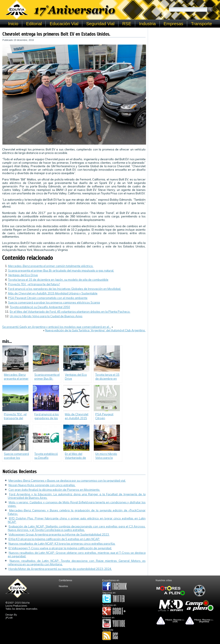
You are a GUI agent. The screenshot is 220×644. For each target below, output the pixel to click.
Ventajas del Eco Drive (23, 275)
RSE (127, 24)
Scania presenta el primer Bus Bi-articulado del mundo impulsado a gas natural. (61, 270)
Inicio (13, 24)
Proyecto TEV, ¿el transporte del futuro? (34, 284)
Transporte (202, 24)
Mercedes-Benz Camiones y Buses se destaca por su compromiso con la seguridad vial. (67, 480)
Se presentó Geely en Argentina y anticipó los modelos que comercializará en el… (57, 327)
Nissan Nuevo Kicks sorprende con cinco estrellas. (42, 485)
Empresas (173, 24)
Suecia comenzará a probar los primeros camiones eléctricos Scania (54, 302)
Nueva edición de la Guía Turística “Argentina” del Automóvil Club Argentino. (95, 330)
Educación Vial (64, 24)
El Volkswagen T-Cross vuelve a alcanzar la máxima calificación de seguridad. (60, 548)
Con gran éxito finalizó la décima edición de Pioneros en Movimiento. (54, 490)
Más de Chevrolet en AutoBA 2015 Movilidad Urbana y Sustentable (53, 293)
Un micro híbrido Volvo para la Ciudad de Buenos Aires (46, 316)
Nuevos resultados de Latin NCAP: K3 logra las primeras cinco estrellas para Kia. (62, 544)
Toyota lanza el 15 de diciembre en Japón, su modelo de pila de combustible (58, 280)
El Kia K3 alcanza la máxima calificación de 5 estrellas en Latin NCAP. (54, 539)
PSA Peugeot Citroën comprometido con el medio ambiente (48, 298)
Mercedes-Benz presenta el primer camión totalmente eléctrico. (51, 266)
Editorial (34, 24)
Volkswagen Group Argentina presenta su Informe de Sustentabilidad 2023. (59, 534)
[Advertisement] (184, 57)
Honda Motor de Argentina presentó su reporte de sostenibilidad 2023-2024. (60, 569)
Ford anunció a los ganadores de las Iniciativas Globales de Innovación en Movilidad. (65, 289)
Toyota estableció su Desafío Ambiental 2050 (40, 307)
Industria (147, 24)
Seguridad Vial (100, 24)
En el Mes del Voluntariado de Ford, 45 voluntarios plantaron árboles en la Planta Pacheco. (70, 312)
